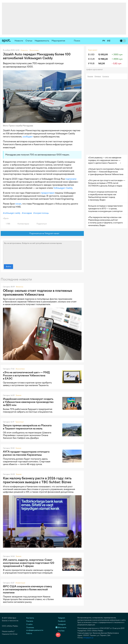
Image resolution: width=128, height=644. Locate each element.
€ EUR (91, 59)
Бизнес (19, 395)
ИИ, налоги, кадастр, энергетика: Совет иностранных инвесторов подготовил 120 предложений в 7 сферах (29, 563)
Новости (19, 41)
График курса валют (95, 70)
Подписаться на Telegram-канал (42, 234)
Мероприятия (58, 41)
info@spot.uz (88, 638)
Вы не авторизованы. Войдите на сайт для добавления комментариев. (42, 252)
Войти (8, 267)
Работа (29, 633)
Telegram (60, 618)
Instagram (61, 624)
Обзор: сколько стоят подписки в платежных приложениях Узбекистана (38, 293)
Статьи (29, 41)
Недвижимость (42, 41)
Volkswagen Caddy (63, 188)
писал (18, 204)
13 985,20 (103, 59)
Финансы (20, 287)
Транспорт (20, 422)
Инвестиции (20, 583)
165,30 (102, 63)
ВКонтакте (61, 628)
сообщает (28, 137)
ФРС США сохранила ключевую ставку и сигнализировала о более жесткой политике (27, 589)
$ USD (91, 55)
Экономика (20, 369)
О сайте (29, 624)
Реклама (90, 76)
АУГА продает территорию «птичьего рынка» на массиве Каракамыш (26, 453)
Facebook (61, 621)
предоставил (48, 193)
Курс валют (93, 50)
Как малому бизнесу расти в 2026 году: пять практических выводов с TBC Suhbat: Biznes (37, 480)
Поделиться (40, 224)
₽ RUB (91, 63)
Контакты (106, 76)
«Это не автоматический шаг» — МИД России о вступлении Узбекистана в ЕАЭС (26, 375)
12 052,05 (103, 55)
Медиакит (98, 76)
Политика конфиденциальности (35, 629)
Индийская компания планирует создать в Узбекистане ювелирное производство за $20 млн (28, 402)
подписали (71, 179)
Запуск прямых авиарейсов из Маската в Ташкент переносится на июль (27, 427)
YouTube (60, 631)
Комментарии (22, 224)
